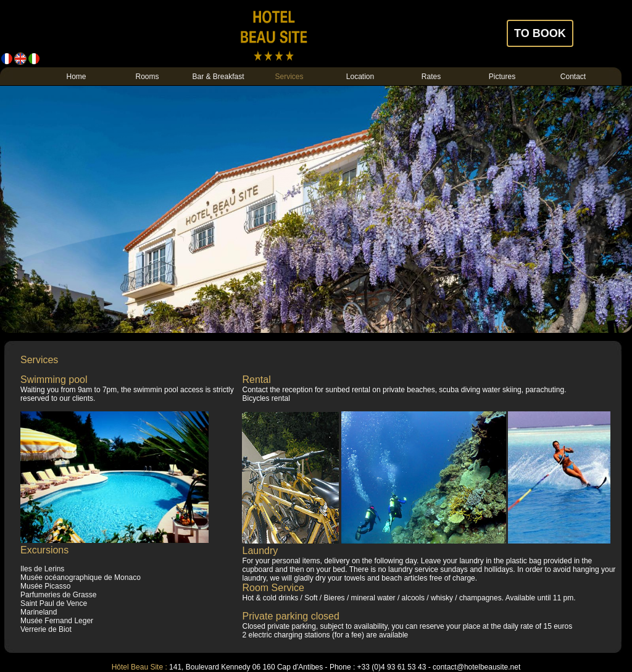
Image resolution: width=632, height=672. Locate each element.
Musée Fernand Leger (57, 621)
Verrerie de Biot (46, 629)
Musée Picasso (45, 586)
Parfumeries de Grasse (58, 595)
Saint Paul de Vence (54, 603)
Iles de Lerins (42, 569)
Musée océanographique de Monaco (81, 577)
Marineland (39, 612)
